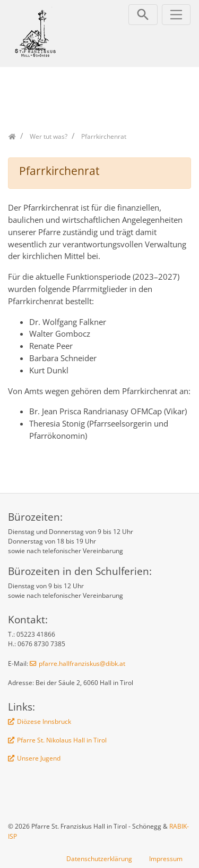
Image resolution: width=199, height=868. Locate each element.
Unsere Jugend (39, 758)
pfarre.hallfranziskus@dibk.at (82, 663)
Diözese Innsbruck (44, 721)
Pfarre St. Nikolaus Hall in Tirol (62, 740)
